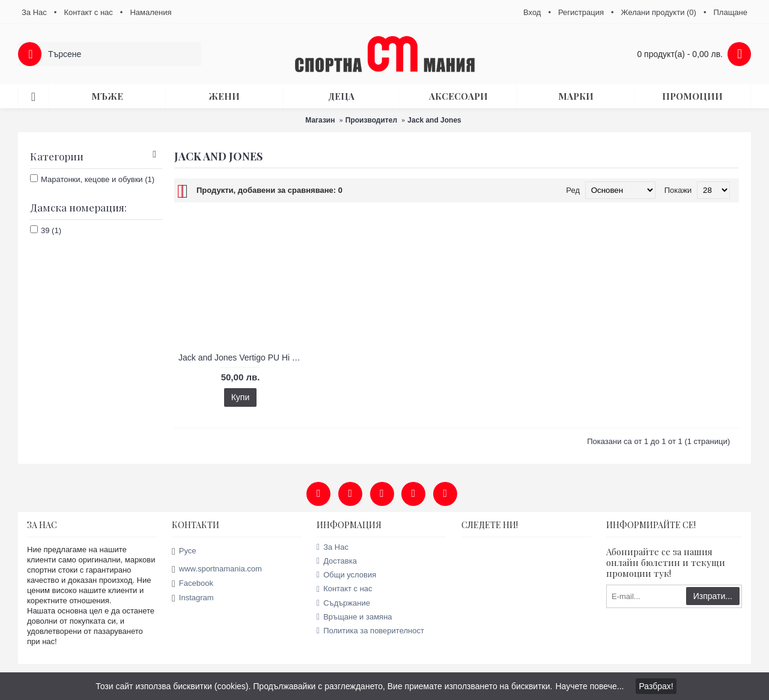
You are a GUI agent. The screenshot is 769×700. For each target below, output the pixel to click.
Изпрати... (713, 596)
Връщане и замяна (354, 617)
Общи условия (346, 575)
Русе (184, 551)
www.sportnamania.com (217, 569)
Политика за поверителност (370, 631)
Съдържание (343, 603)
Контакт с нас (345, 589)
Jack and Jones (434, 120)
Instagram (193, 598)
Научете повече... (589, 686)
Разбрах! (656, 686)
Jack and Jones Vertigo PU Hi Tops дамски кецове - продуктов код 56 (242, 358)
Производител (371, 120)
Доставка (337, 561)
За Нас (333, 547)
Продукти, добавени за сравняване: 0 (269, 190)
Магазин (320, 120)
